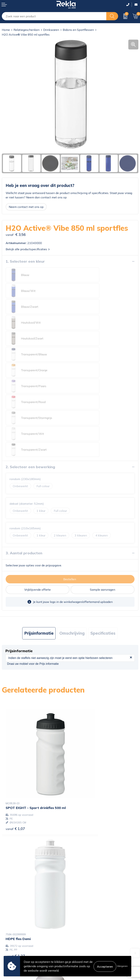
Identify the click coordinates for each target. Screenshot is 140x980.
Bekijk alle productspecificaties (28, 249)
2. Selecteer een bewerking (30, 372)
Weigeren (122, 966)
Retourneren (10, 942)
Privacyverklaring (83, 930)
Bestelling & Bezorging (17, 930)
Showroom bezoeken (86, 906)
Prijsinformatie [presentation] (39, 538)
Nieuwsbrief (80, 894)
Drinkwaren (51, 30)
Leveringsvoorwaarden (87, 942)
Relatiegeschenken (27, 30)
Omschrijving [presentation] (72, 538)
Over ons (78, 877)
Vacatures (78, 883)
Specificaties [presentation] (103, 538)
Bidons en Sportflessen (78, 30)
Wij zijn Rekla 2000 (85, 888)
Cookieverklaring (83, 925)
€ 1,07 (15, 705)
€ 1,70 (15, 810)
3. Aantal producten (24, 458)
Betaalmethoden (13, 936)
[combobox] (54, 16)
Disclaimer (79, 936)
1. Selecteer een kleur (25, 261)
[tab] (39, 538)
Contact (7, 925)
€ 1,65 (83, 805)
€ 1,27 (83, 701)
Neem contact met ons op (26, 207)
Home (6, 30)
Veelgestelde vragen (85, 900)
